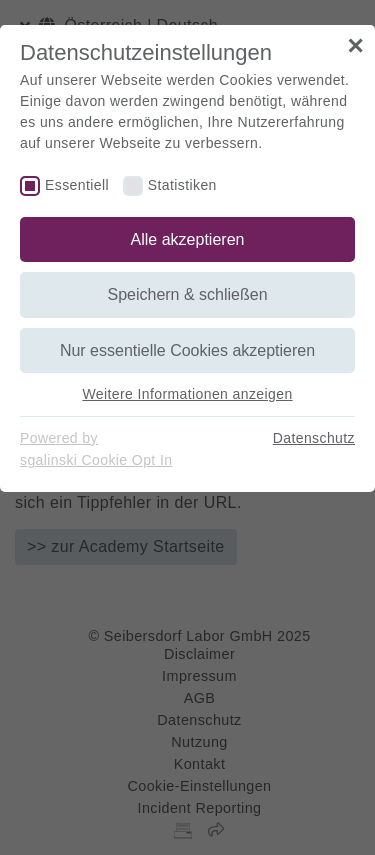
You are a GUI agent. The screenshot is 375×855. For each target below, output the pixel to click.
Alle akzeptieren (188, 239)
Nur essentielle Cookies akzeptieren (187, 350)
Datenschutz (314, 438)
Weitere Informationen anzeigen (187, 394)
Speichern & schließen (187, 294)
